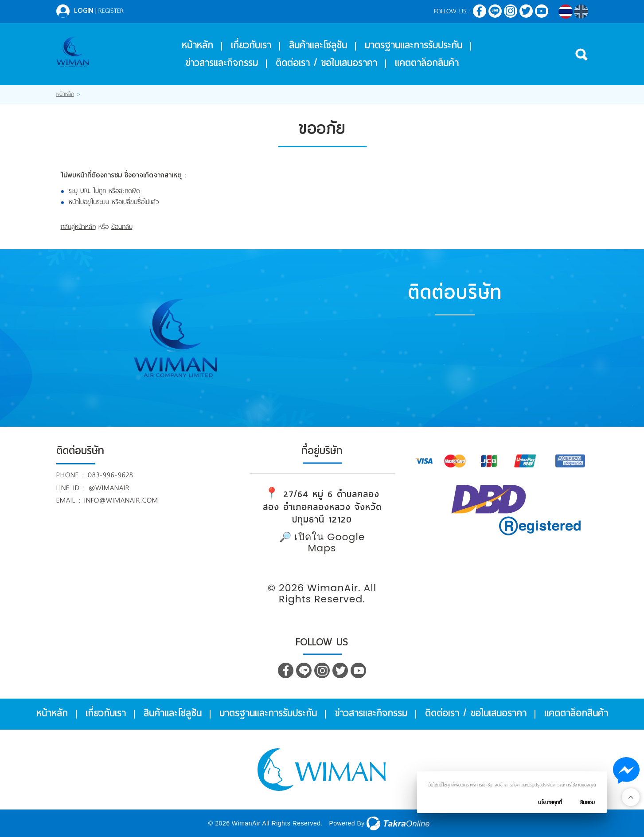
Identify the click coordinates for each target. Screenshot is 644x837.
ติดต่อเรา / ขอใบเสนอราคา (326, 63)
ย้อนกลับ (122, 227)
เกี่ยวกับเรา (251, 45)
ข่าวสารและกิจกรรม (222, 63)
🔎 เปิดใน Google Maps (322, 542)
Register (111, 11)
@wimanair (109, 488)
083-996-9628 (111, 475)
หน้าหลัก (197, 45)
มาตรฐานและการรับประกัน (414, 45)
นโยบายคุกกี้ (550, 802)
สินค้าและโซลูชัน (318, 45)
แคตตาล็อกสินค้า (427, 63)
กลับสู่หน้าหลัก (78, 227)
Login (84, 11)
